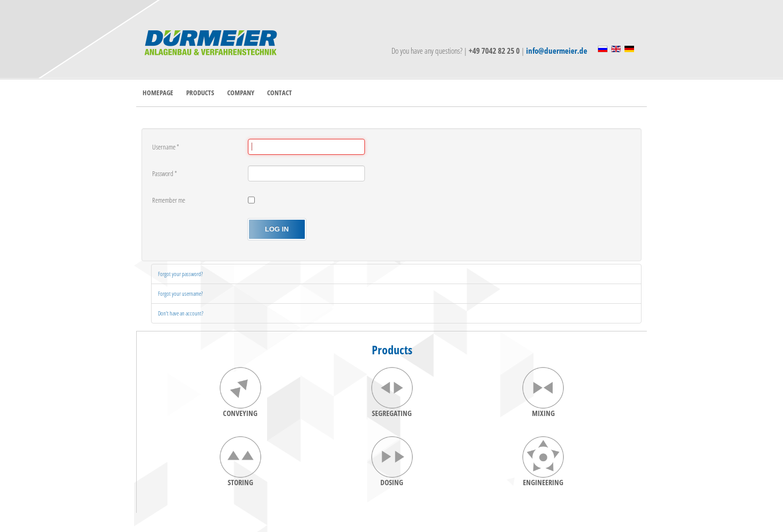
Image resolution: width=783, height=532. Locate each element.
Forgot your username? (180, 293)
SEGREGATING (392, 413)
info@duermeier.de (557, 51)
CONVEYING (240, 413)
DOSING (392, 482)
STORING (240, 482)
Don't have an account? (181, 313)
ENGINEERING (543, 482)
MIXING (543, 413)
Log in (277, 229)
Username (166, 147)
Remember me (169, 200)
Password (165, 173)
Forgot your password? (180, 274)
